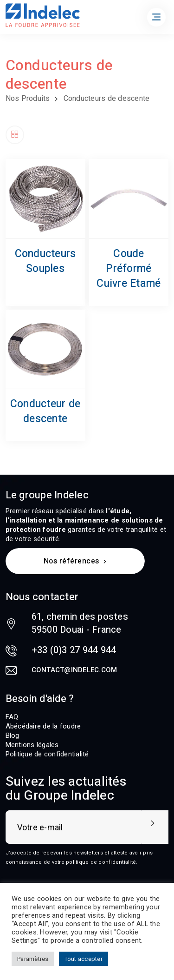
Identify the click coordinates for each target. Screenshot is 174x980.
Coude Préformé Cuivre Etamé (129, 269)
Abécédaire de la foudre (43, 726)
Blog (13, 735)
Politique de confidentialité (47, 754)
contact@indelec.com (74, 670)
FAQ (12, 717)
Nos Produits (28, 98)
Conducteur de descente (45, 411)
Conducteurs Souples (45, 261)
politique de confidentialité (101, 862)
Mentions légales (32, 745)
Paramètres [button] (33, 959)
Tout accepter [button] (84, 959)
